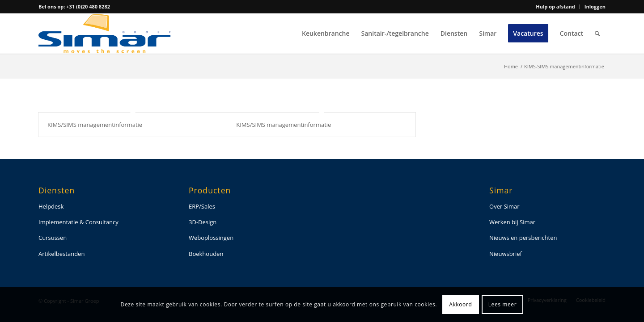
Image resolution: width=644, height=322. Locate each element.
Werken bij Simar (512, 222)
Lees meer (502, 304)
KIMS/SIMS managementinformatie (95, 125)
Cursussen (53, 238)
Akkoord (460, 304)
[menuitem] (555, 7)
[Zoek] (597, 33)
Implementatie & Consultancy (78, 222)
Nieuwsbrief (506, 254)
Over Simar (504, 206)
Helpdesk (51, 206)
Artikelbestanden (61, 254)
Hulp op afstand (555, 6)
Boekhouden (206, 254)
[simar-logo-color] (105, 33)
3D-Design (203, 222)
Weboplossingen (211, 238)
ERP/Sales (202, 206)
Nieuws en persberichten (523, 238)
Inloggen (595, 6)
